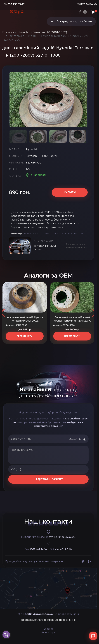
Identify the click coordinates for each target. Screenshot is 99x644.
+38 (14, 4)
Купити (70, 198)
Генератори (48, 638)
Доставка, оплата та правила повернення (76, 251)
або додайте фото (78, 444)
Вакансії (48, 634)
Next (94, 318)
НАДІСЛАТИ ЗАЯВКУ (48, 484)
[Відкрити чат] (93, 636)
